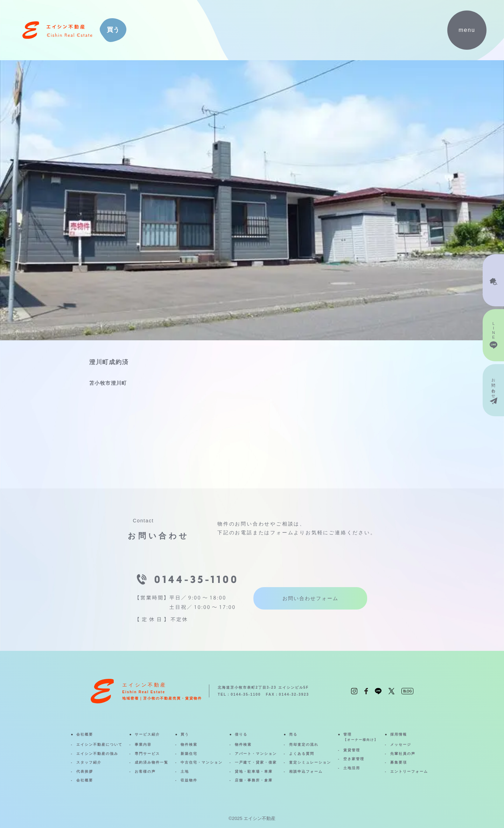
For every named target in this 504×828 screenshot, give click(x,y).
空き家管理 (354, 759)
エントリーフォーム (409, 771)
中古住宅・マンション (202, 762)
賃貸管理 (352, 750)
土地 (185, 771)
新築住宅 (189, 754)
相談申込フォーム (306, 771)
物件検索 (189, 744)
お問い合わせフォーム (310, 598)
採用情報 (399, 734)
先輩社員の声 (403, 754)
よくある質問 (302, 754)
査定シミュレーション (310, 762)
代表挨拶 (85, 771)
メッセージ (401, 744)
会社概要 (85, 734)
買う (185, 734)
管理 (361, 738)
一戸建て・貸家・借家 (256, 762)
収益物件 (189, 780)
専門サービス (147, 754)
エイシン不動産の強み (97, 754)
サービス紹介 (147, 734)
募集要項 (399, 762)
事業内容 (143, 744)
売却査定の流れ (304, 744)
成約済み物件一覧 (152, 762)
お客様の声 (145, 771)
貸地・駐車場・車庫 (254, 771)
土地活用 (352, 768)
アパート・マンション (256, 754)
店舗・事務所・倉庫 (254, 780)
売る (293, 734)
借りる (241, 734)
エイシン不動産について (99, 744)
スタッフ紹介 (89, 762)
